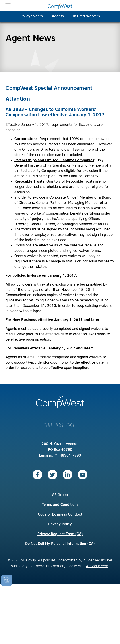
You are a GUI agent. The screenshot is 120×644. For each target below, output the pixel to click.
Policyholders (32, 16)
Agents (58, 16)
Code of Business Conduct (60, 515)
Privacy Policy (60, 524)
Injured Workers (86, 16)
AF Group (60, 495)
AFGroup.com (97, 566)
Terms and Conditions (60, 505)
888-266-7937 (60, 426)
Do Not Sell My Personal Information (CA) (60, 544)
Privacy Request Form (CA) (60, 534)
